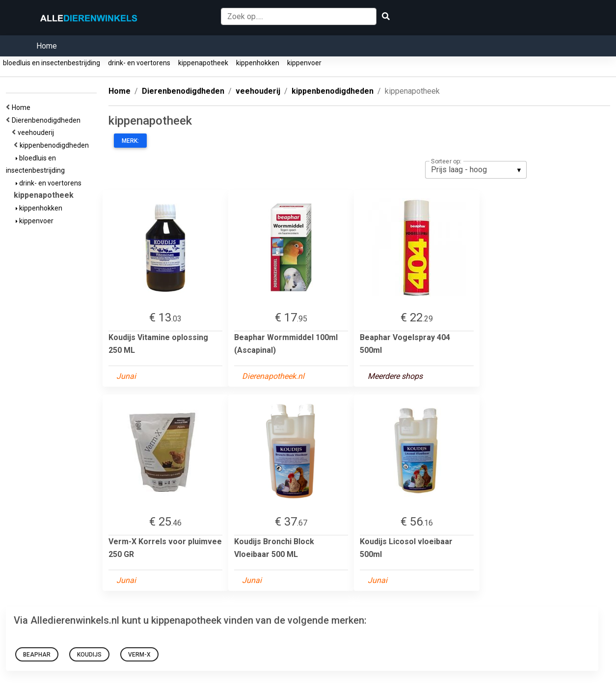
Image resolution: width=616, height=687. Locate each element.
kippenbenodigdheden (56, 145)
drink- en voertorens (139, 63)
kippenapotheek (203, 63)
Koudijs (89, 655)
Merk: (130, 141)
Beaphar (37, 655)
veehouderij (37, 132)
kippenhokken (258, 63)
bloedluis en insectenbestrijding (52, 63)
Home (47, 46)
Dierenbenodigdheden (48, 120)
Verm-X (139, 655)
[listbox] (476, 170)
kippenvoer (304, 63)
